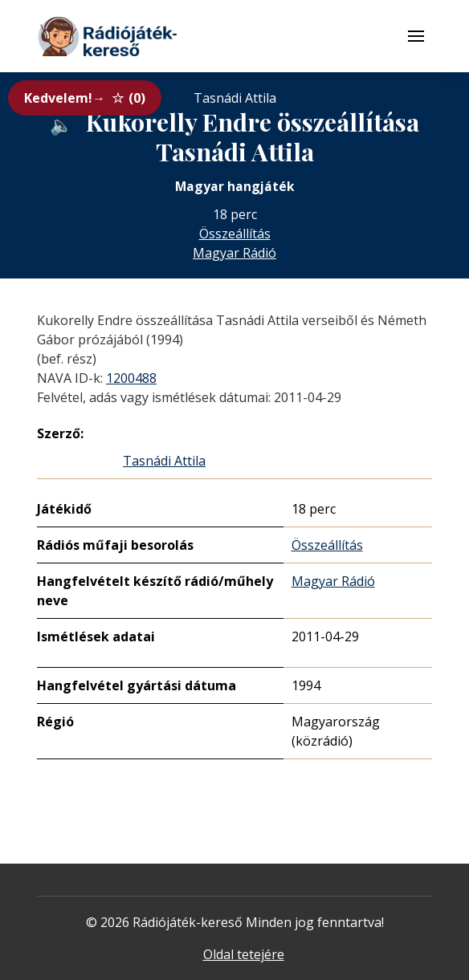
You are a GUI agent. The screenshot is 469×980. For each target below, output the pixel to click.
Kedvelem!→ (85, 98)
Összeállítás (235, 234)
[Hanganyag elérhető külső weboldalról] (61, 125)
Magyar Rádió (234, 253)
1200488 (131, 378)
